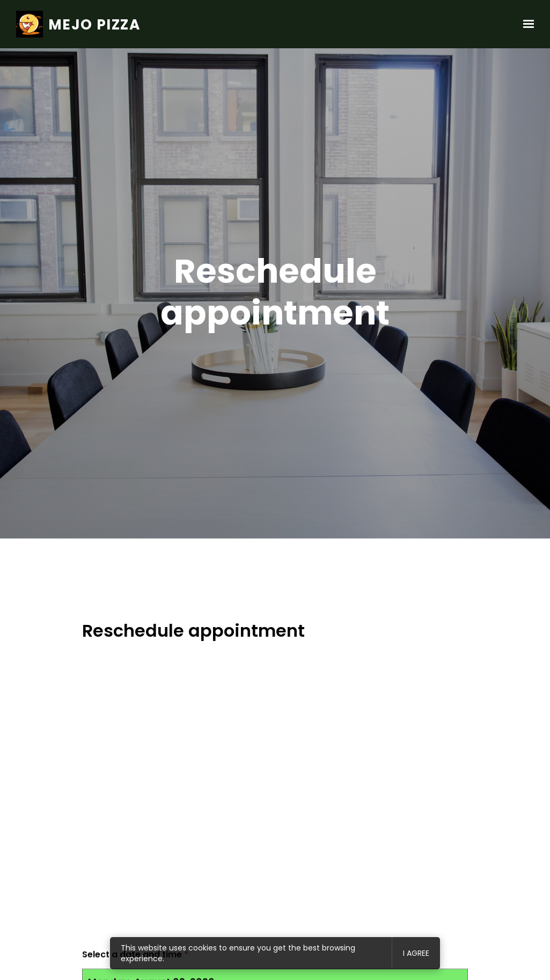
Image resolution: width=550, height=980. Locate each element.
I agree (416, 953)
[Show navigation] (526, 24)
